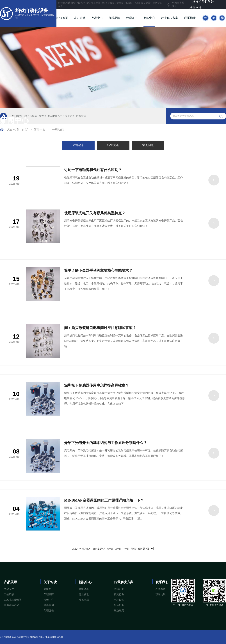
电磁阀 (129, 3)
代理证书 (132, 18)
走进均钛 (80, 18)
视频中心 (49, 600)
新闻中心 (149, 18)
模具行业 (119, 594)
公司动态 (78, 145)
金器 (72, 116)
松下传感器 (109, 3)
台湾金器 (157, 3)
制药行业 (119, 605)
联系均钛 (190, 18)
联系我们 (162, 582)
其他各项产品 (12, 605)
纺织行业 (119, 589)
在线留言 (161, 589)
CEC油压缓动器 (13, 600)
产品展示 (10, 582)
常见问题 (148, 145)
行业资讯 (113, 145)
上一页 (118, 549)
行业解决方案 (170, 18)
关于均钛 (50, 582)
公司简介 (49, 589)
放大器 (120, 3)
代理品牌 (114, 18)
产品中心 (97, 18)
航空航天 (119, 611)
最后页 (134, 549)
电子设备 (119, 600)
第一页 (110, 549)
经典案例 (49, 605)
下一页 (126, 549)
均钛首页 (62, 18)
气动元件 (9, 589)
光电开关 (139, 3)
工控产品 (9, 594)
